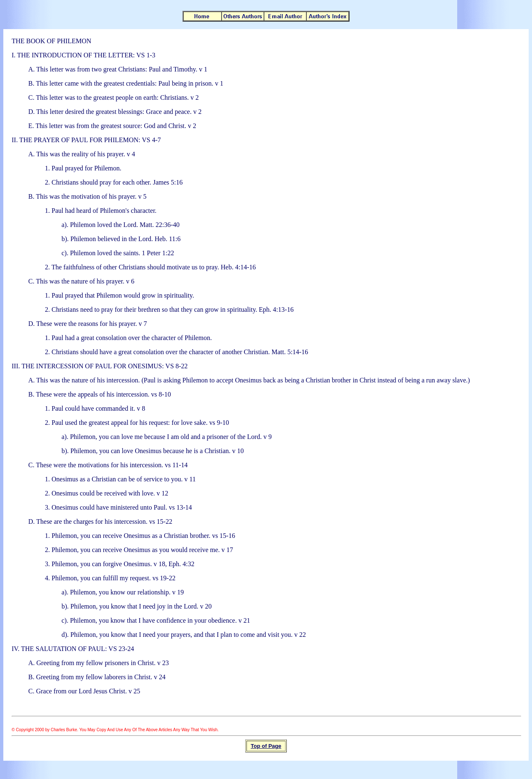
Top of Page (266, 746)
